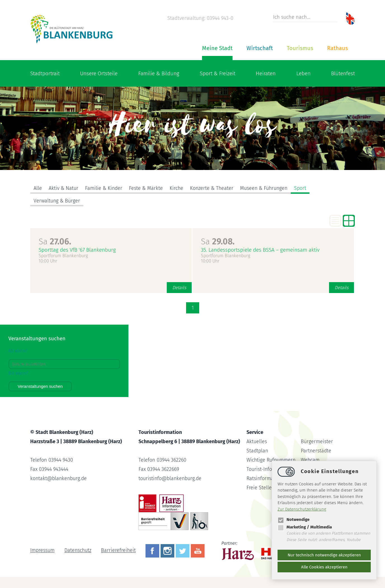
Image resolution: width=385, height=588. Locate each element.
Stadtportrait (45, 73)
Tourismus (300, 48)
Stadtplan (258, 451)
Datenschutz (78, 551)
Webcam (310, 460)
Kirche (177, 188)
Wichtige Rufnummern (272, 460)
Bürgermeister (317, 441)
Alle (38, 188)
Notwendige (294, 519)
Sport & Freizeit (218, 73)
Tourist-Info (259, 469)
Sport (303, 188)
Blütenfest (343, 73)
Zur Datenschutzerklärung (302, 509)
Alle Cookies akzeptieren (324, 567)
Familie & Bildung (159, 73)
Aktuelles (257, 441)
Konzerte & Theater (213, 188)
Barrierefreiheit (119, 551)
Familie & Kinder (104, 188)
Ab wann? (18, 351)
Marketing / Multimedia (305, 527)
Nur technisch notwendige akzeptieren (324, 555)
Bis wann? (18, 373)
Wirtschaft (260, 48)
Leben (303, 73)
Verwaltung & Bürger (57, 201)
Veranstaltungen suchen (40, 386)
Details (179, 288)
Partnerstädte (316, 451)
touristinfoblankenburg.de (171, 478)
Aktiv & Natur (64, 188)
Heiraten (266, 73)
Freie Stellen (261, 488)
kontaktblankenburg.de (59, 478)
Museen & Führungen (266, 188)
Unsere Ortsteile (99, 73)
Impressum (42, 551)
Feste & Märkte (146, 188)
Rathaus (337, 48)
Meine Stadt (217, 48)
